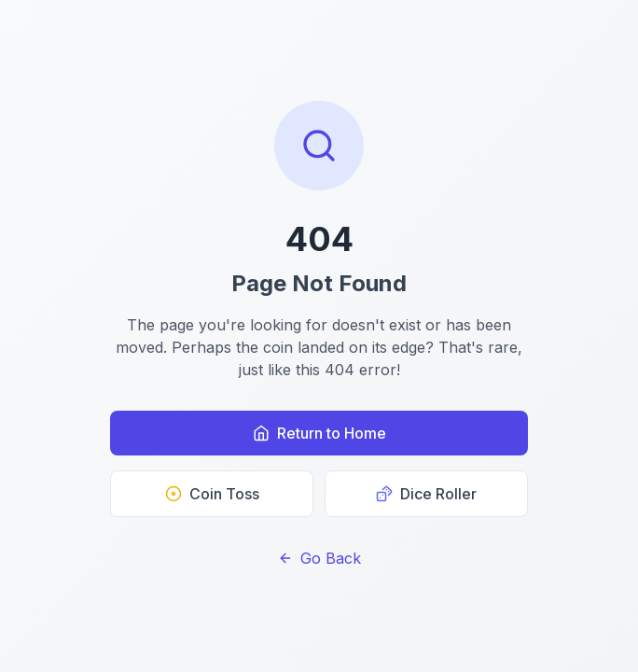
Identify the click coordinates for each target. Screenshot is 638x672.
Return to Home (319, 433)
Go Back (319, 558)
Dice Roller (426, 494)
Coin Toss (212, 494)
